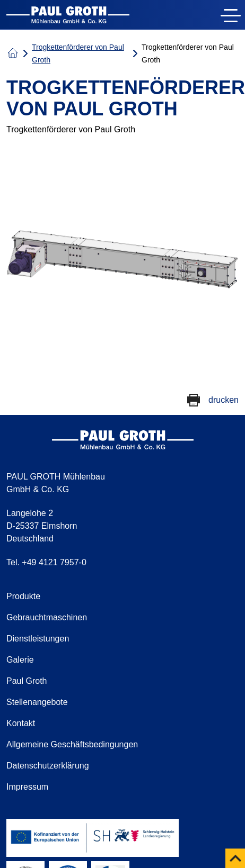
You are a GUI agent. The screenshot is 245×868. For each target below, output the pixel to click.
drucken (224, 400)
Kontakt (21, 723)
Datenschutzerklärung (48, 766)
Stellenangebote (37, 702)
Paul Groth (27, 681)
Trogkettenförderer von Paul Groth (78, 53)
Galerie (20, 660)
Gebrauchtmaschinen (47, 617)
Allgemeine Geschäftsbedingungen (72, 744)
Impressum (27, 787)
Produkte (23, 596)
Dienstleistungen (38, 639)
